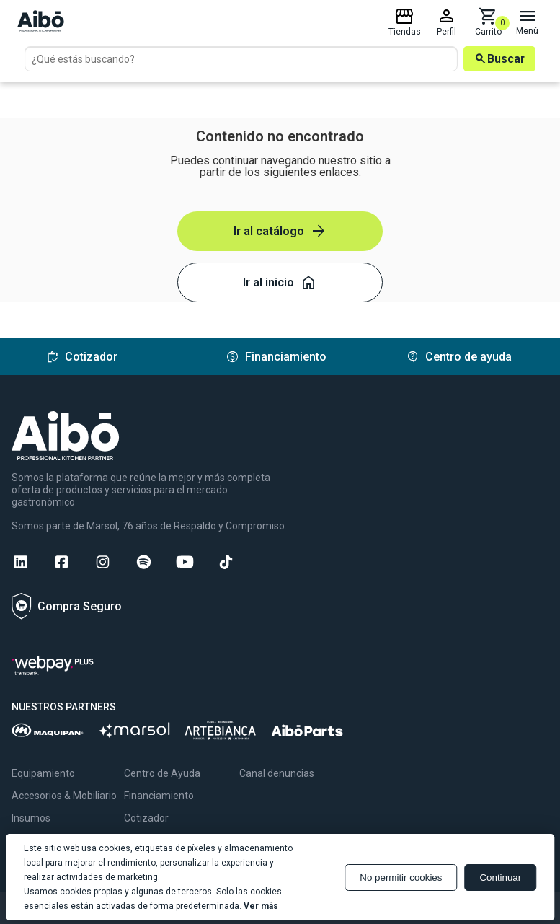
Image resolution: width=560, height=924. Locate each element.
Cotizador (146, 818)
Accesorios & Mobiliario (64, 796)
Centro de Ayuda (162, 773)
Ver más (261, 906)
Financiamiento (159, 796)
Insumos (31, 818)
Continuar (500, 877)
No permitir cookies (401, 877)
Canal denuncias (277, 773)
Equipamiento (43, 773)
